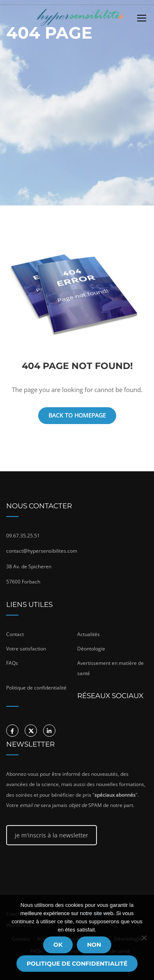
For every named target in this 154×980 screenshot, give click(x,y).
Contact (15, 634)
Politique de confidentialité (77, 964)
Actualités (88, 634)
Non (94, 945)
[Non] (144, 938)
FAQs (12, 663)
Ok (58, 945)
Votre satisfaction (26, 649)
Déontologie (91, 649)
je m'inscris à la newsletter (52, 835)
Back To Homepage (77, 415)
